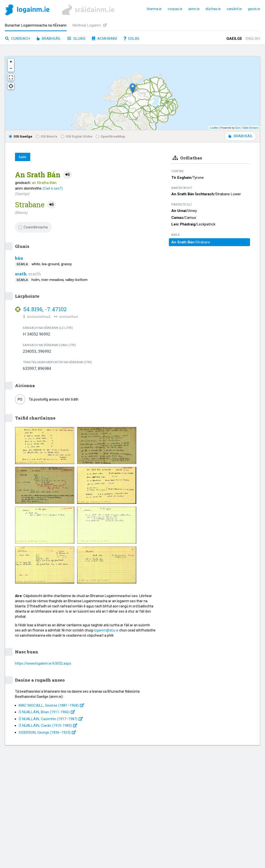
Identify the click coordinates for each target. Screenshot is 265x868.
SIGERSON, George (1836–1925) (47, 732)
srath (21, 274)
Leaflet (214, 128)
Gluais (76, 39)
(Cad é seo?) (53, 188)
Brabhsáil (49, 39)
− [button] (11, 69)
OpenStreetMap (110, 136)
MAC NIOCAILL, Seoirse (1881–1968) (51, 705)
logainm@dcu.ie (106, 630)
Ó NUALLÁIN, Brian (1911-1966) (47, 712)
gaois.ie (254, 9)
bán (19, 258)
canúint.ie (234, 9)
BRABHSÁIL (240, 136)
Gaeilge (234, 39)
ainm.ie (194, 9)
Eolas (131, 39)
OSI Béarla (47, 136)
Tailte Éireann (250, 128)
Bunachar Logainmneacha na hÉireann (36, 25)
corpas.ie (175, 9)
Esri (238, 128)
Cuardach (18, 39)
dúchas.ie (213, 9)
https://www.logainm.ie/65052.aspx (43, 663)
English (253, 39)
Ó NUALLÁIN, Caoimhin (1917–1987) (51, 719)
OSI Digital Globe (77, 136)
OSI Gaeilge (21, 136)
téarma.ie (154, 9)
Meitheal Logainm (90, 25)
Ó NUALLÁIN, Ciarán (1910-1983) (48, 726)
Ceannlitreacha (33, 227)
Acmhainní (104, 39)
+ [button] (11, 62)
